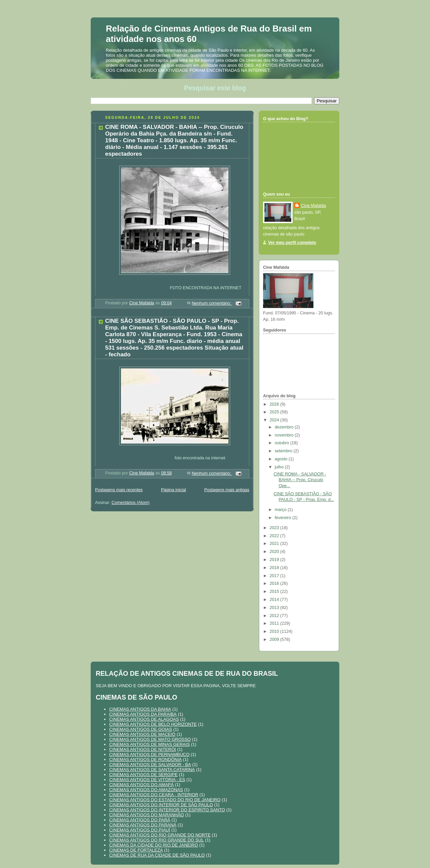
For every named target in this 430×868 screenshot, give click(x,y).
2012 (275, 616)
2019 (275, 560)
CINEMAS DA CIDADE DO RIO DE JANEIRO (154, 845)
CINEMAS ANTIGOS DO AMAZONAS (146, 790)
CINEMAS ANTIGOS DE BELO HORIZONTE (153, 724)
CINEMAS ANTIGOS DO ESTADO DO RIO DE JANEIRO (165, 800)
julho (280, 467)
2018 (275, 568)
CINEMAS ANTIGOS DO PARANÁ (143, 825)
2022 (275, 536)
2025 (275, 412)
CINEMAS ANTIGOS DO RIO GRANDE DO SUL (157, 840)
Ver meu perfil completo (292, 243)
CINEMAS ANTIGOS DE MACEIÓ (142, 734)
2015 (275, 592)
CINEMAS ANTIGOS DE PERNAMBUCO (149, 754)
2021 (275, 544)
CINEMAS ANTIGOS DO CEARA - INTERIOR (154, 795)
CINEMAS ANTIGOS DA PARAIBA (143, 714)
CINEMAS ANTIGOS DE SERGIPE (143, 775)
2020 (275, 552)
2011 (275, 623)
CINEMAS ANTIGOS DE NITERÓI (143, 749)
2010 (275, 631)
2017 (275, 576)
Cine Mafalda (313, 206)
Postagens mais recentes (119, 490)
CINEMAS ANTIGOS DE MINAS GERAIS (149, 744)
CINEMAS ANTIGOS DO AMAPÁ (141, 785)
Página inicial (173, 490)
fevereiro (284, 518)
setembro (284, 451)
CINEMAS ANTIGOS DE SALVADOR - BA (150, 764)
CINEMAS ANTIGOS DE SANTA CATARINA (152, 770)
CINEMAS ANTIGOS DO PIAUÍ (140, 830)
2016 (275, 583)
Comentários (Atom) (131, 503)
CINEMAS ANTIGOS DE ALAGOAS (144, 719)
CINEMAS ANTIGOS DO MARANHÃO (146, 815)
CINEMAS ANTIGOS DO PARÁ (140, 820)
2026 (275, 404)
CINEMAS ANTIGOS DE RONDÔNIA (145, 759)
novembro (285, 435)
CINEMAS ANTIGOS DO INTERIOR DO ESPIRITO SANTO (167, 810)
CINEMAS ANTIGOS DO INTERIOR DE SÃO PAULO (161, 805)
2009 (275, 640)
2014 (275, 600)
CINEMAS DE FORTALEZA (136, 850)
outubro (283, 443)
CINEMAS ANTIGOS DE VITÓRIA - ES (147, 780)
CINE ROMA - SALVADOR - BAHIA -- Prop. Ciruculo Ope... (300, 480)
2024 (275, 420)
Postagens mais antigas (227, 490)
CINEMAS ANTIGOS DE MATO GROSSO (150, 739)
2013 (275, 608)
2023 (275, 528)
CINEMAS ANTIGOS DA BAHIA (140, 709)
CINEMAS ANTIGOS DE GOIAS (141, 729)
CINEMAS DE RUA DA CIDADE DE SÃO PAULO (157, 855)
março (281, 510)
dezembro (285, 427)
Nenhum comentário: (212, 303)
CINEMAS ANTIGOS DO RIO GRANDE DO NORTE (160, 835)
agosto (282, 459)
